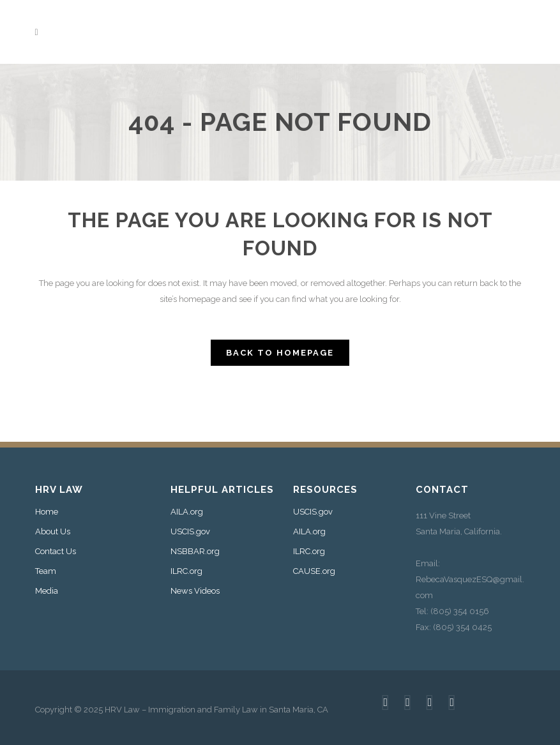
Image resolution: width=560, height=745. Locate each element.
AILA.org (187, 512)
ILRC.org (186, 571)
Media (47, 591)
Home (47, 512)
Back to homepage (280, 353)
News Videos (195, 591)
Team (46, 571)
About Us (53, 532)
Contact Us (56, 552)
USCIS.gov (190, 532)
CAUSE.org (314, 571)
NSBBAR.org (195, 552)
